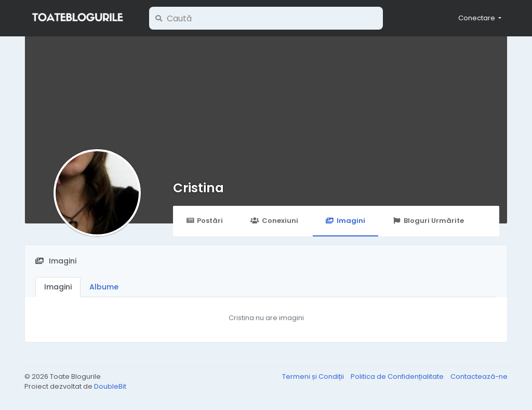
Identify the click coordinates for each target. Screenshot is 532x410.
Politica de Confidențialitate (398, 376)
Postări (204, 221)
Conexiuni (274, 221)
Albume (104, 287)
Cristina (198, 188)
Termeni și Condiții (314, 376)
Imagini (345, 221)
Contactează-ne (479, 376)
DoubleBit (110, 386)
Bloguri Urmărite (428, 221)
